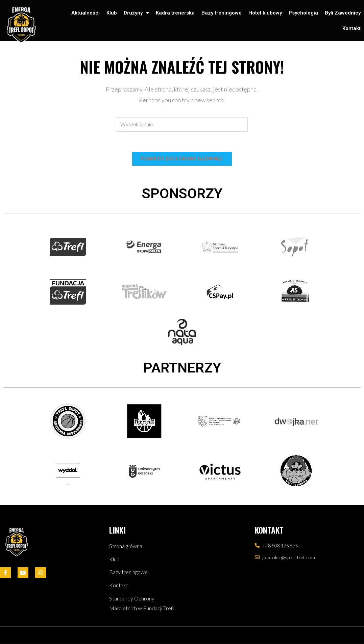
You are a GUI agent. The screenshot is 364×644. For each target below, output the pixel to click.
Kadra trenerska (175, 13)
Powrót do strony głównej (182, 159)
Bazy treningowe (222, 13)
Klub (112, 13)
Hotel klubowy (265, 13)
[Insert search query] (182, 124)
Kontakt (351, 28)
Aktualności (86, 13)
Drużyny (136, 13)
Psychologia (303, 13)
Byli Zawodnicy (343, 13)
